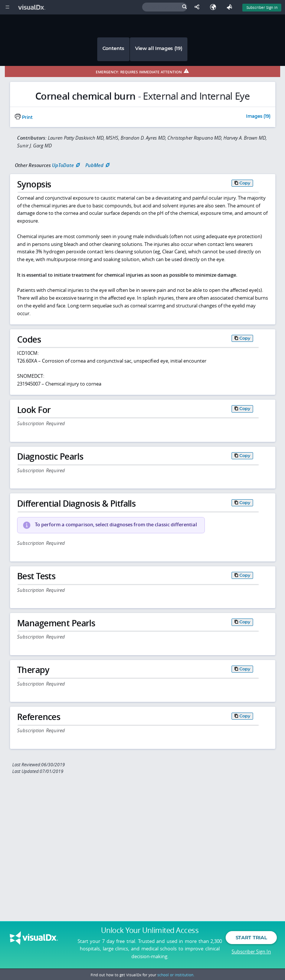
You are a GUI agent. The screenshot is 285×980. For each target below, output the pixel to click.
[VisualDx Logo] (33, 7)
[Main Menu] (7, 7)
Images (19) (258, 117)
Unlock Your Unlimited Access (150, 931)
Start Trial (251, 939)
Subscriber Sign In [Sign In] (262, 7)
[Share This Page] (199, 7)
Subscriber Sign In (251, 952)
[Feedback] (231, 7)
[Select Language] (215, 7)
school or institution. (176, 975)
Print (24, 117)
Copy (245, 183)
